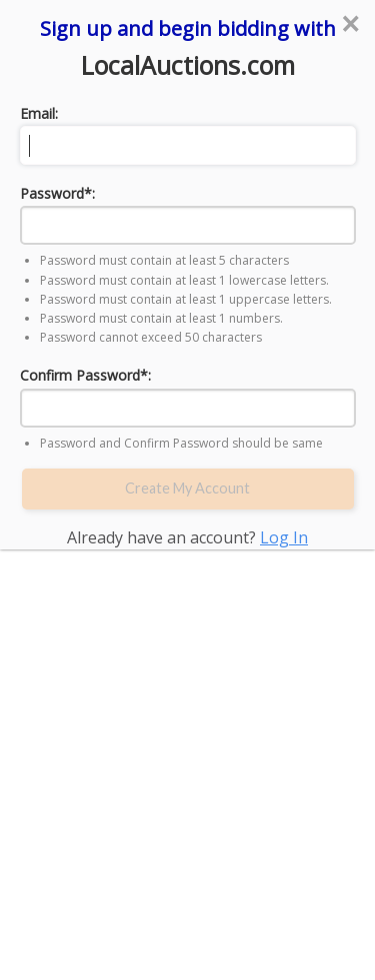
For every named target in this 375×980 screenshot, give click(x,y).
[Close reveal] (350, 24)
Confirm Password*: (85, 375)
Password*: (57, 193)
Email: (39, 113)
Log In (284, 537)
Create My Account (187, 488)
